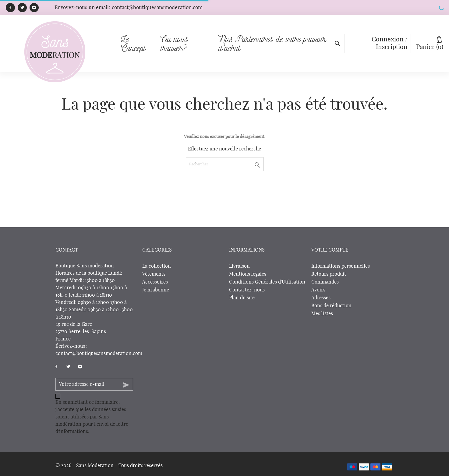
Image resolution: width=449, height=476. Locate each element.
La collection (157, 266)
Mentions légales (248, 274)
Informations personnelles (341, 266)
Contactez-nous (247, 290)
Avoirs (318, 290)
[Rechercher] (225, 164)
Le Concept (133, 43)
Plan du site (242, 298)
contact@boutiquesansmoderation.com (99, 354)
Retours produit (329, 274)
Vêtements (154, 274)
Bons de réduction (331, 306)
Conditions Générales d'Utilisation (267, 282)
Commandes (325, 282)
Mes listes (322, 314)
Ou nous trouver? (186, 35)
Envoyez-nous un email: (129, 7)
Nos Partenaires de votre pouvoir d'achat (275, 35)
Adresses (321, 298)
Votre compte (330, 250)
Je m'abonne (156, 290)
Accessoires (155, 282)
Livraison (239, 266)
